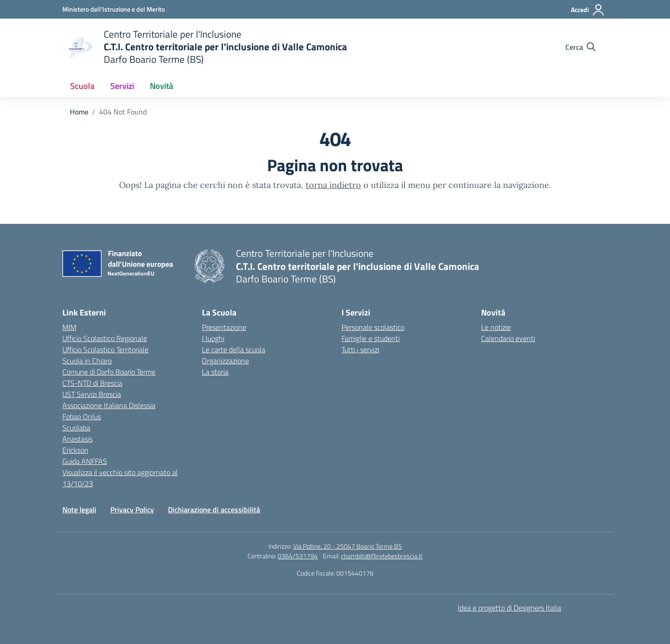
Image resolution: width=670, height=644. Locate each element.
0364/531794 (298, 556)
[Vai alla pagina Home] (79, 112)
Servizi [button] (122, 86)
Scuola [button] (82, 86)
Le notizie (496, 327)
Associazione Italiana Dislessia (109, 405)
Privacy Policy (132, 510)
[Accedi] (588, 10)
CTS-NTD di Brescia (92, 383)
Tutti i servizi (360, 349)
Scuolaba (76, 428)
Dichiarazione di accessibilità (214, 510)
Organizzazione (225, 361)
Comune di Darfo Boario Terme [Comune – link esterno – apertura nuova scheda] (109, 372)
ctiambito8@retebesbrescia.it (382, 556)
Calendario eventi (508, 338)
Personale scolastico (373, 327)
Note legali (79, 510)
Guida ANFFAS (85, 461)
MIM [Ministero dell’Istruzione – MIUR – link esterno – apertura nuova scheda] (69, 327)
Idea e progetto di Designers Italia (509, 608)
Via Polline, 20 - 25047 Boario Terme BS (348, 546)
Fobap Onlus (82, 416)
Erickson (75, 450)
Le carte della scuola (234, 349)
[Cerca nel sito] (580, 47)
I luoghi (213, 338)
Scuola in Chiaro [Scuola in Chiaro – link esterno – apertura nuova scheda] (87, 361)
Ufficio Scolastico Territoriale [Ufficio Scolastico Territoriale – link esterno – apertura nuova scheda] (105, 349)
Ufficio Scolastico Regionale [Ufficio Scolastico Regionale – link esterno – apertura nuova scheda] (105, 338)
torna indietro (333, 185)
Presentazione (224, 327)
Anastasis (77, 439)
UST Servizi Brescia (92, 394)
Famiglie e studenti (371, 338)
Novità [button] (161, 86)
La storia (215, 372)
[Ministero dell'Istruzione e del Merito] (114, 9)
